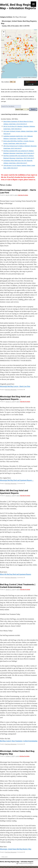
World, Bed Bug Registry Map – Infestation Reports (17, 862)
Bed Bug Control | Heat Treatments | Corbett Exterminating (19, 741)
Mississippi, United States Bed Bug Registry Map (16, 849)
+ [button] (4, 32)
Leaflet (19, 77)
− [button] (4, 35)
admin (16, 195)
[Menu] (33, 4)
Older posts (4, 857)
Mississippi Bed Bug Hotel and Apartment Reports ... (17, 480)
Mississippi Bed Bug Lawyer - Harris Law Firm (15, 386)
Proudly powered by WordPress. (26, 863)
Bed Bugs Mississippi (11, 390)
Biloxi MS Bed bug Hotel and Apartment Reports (16, 574)
